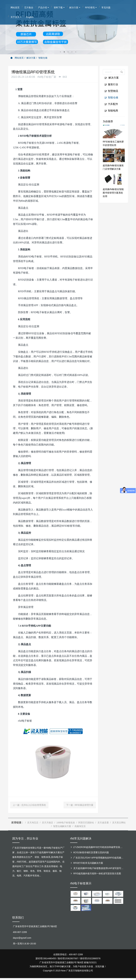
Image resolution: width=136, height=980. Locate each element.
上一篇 (29, 805)
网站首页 (17, 58)
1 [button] (60, 52)
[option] (68, 27)
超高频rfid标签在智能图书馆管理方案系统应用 (113, 193)
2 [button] (64, 52)
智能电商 (111, 111)
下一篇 (80, 805)
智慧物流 (111, 91)
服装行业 (111, 84)
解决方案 (31, 58)
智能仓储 (43, 58)
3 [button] (68, 52)
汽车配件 (111, 104)
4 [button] (72, 52)
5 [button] (76, 52)
